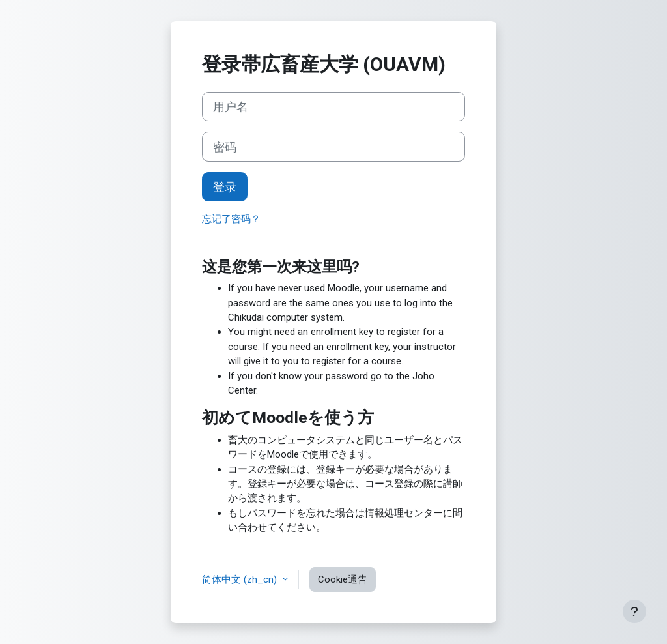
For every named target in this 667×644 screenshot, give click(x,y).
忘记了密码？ (231, 219)
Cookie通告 (343, 579)
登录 (225, 187)
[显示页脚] (634, 611)
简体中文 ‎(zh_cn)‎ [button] (241, 579)
